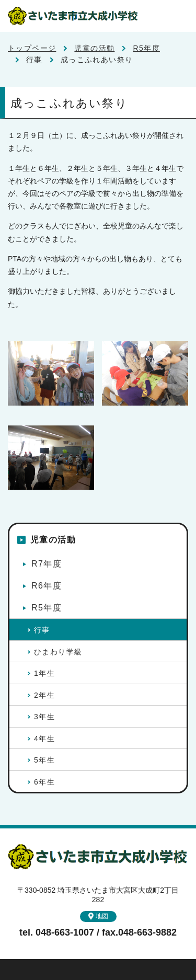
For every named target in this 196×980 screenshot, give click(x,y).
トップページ (32, 48)
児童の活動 (94, 48)
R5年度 (146, 48)
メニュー (180, 16)
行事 (34, 60)
